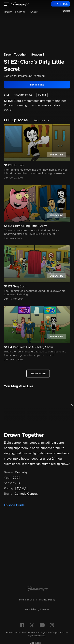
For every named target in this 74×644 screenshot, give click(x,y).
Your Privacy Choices (37, 610)
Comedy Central (26, 494)
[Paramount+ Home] (37, 589)
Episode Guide (14, 505)
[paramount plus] (20, 4)
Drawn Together (15, 12)
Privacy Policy (47, 600)
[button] (6, 5)
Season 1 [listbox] (39, 121)
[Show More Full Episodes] (38, 374)
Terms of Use (26, 600)
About (34, 12)
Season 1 (37, 55)
